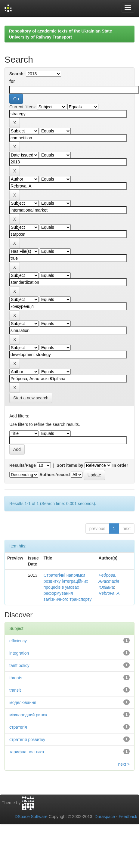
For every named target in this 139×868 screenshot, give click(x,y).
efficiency (18, 641)
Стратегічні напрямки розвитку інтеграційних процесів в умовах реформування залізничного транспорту (68, 587)
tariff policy (19, 665)
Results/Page (23, 465)
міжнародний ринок (28, 715)
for (12, 81)
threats (16, 678)
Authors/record (55, 475)
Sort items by (70, 465)
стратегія (18, 727)
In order (120, 465)
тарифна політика (27, 752)
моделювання (23, 702)
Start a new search (31, 398)
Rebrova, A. (109, 593)
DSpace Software (31, 817)
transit (15, 690)
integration (19, 653)
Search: (17, 74)
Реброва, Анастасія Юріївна (109, 581)
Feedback (128, 817)
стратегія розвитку (27, 739)
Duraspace (105, 817)
